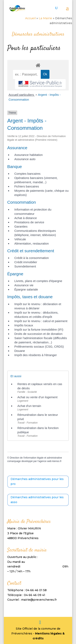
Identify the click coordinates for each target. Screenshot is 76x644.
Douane (20, 351)
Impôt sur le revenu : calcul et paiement (41, 321)
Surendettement (25, 266)
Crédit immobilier (26, 262)
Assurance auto (25, 159)
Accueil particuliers (22, 95)
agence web (45, 461)
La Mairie (45, 18)
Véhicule (20, 239)
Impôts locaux (24, 325)
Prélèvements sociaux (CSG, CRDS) (39, 346)
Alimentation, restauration (32, 243)
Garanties (21, 226)
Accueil (30, 18)
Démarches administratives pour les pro (37, 481)
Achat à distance (26, 218)
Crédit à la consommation (32, 258)
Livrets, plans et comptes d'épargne (38, 281)
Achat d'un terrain (29, 406)
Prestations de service (29, 222)
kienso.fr (57, 461)
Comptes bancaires (27, 174)
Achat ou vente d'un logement (37, 397)
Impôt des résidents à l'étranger (36, 355)
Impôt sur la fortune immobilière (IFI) (39, 329)
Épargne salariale (26, 289)
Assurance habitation (29, 155)
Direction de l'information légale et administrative (36, 458)
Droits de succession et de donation (39, 334)
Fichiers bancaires (27, 186)
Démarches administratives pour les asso (37, 500)
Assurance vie (24, 285)
